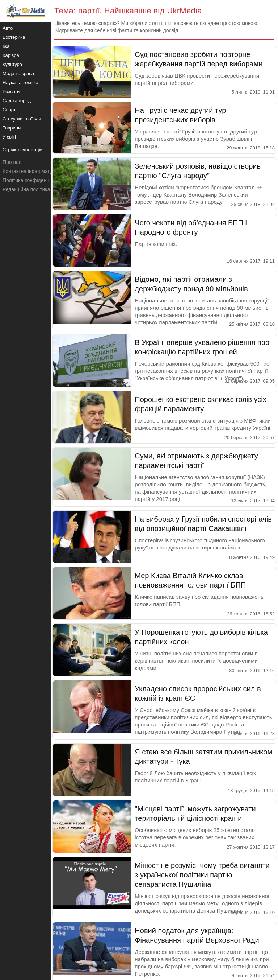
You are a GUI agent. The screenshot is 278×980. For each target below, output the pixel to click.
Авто (8, 28)
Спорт (9, 110)
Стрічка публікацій (23, 150)
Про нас (12, 162)
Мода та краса (18, 73)
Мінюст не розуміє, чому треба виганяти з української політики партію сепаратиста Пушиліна (202, 875)
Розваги (11, 92)
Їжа (6, 46)
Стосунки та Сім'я (22, 119)
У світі (9, 137)
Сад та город (17, 101)
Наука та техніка (20, 83)
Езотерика (14, 37)
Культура (12, 64)
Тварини (12, 128)
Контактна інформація (29, 171)
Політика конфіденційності (34, 180)
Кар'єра (11, 55)
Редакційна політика (26, 189)
